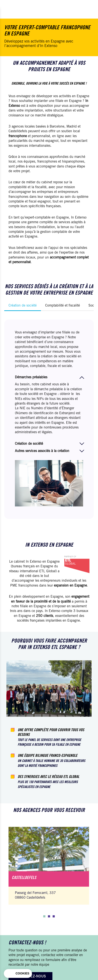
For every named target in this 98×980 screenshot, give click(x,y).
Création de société (23, 306)
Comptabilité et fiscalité (63, 306)
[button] (44, 916)
